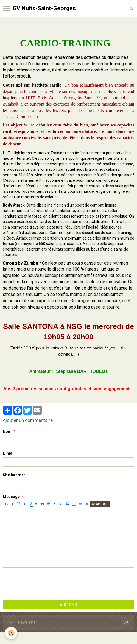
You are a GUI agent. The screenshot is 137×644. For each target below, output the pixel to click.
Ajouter (68, 605)
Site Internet (14, 475)
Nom (7, 431)
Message (11, 497)
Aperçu (100, 504)
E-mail (9, 453)
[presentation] (44, 584)
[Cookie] (11, 633)
